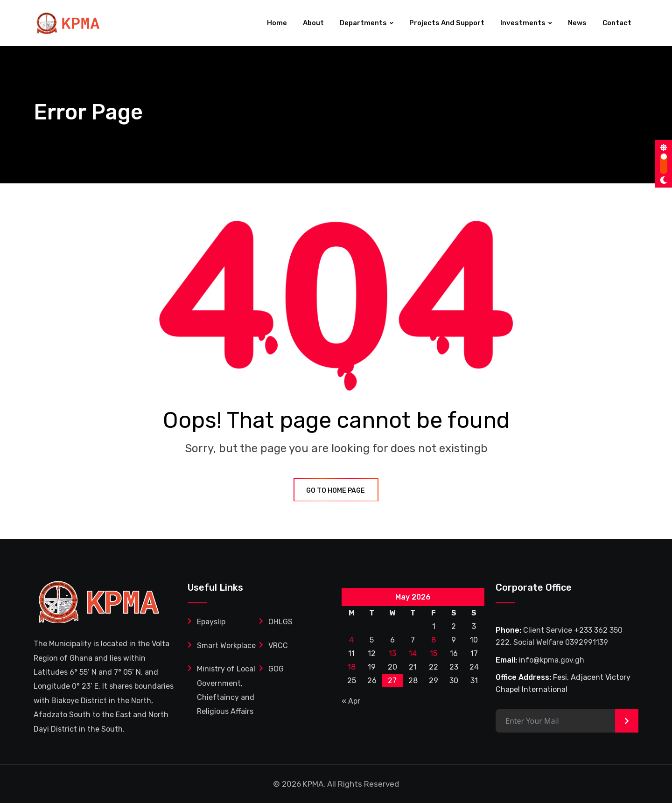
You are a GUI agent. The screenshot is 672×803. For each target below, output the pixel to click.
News (577, 23)
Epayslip (211, 622)
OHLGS (280, 622)
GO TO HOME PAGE (336, 491)
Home (277, 23)
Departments (363, 23)
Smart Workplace (226, 646)
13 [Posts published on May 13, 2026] (392, 653)
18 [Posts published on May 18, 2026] (352, 667)
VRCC (278, 646)
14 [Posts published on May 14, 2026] (413, 653)
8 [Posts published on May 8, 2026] (434, 640)
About (313, 23)
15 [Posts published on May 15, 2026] (434, 653)
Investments (523, 23)
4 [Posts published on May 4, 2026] (351, 640)
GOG (276, 669)
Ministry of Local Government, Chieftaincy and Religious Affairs (226, 690)
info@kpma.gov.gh (552, 660)
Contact (617, 23)
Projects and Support (447, 23)
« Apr (351, 701)
